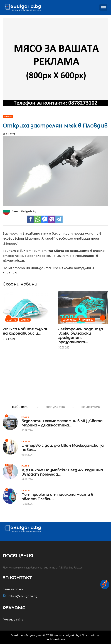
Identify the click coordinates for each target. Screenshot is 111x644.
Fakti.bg (78, 568)
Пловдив (88, 320)
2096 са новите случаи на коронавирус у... (26, 331)
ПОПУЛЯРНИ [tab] (52, 407)
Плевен (26, 417)
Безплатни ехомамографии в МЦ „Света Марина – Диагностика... (62, 423)
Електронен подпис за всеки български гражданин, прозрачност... (81, 336)
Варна (25, 320)
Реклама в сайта (13, 620)
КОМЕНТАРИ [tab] (87, 407)
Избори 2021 (70, 320)
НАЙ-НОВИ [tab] (16, 407)
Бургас (12, 320)
